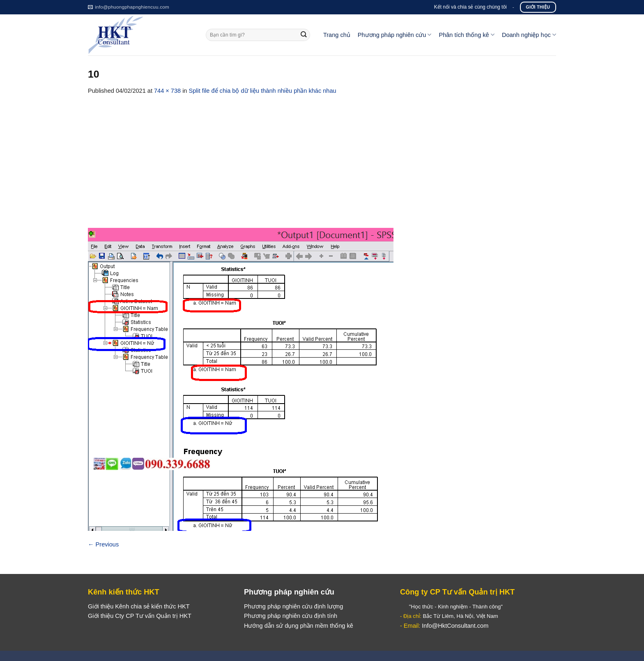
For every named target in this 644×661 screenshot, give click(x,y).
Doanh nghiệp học (529, 35)
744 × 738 (167, 91)
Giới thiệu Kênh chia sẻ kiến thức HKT (139, 606)
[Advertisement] (322, 157)
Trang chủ (337, 35)
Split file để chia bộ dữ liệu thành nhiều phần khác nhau (263, 91)
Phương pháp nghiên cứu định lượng (293, 606)
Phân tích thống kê (466, 35)
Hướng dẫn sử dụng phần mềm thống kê (299, 626)
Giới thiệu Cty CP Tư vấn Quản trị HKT (140, 616)
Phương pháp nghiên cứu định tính (291, 616)
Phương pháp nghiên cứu (395, 35)
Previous (103, 544)
